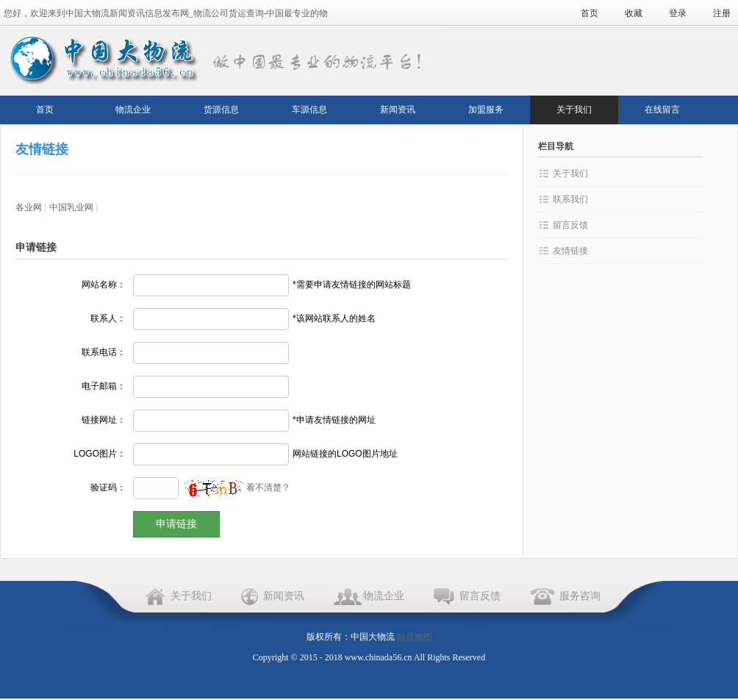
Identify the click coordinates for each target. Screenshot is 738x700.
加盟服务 (486, 110)
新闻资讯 (398, 110)
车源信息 (309, 110)
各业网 (29, 207)
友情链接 (570, 251)
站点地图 (415, 637)
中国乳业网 (71, 207)
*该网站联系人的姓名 (334, 318)
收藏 (634, 13)
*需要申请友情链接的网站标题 (352, 285)
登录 (678, 13)
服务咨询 (580, 596)
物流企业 (133, 110)
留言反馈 (570, 225)
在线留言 (662, 110)
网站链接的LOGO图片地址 (345, 454)
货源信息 (221, 110)
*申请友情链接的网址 (334, 420)
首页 (590, 13)
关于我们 (574, 110)
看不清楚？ (237, 488)
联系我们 (570, 199)
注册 (722, 13)
